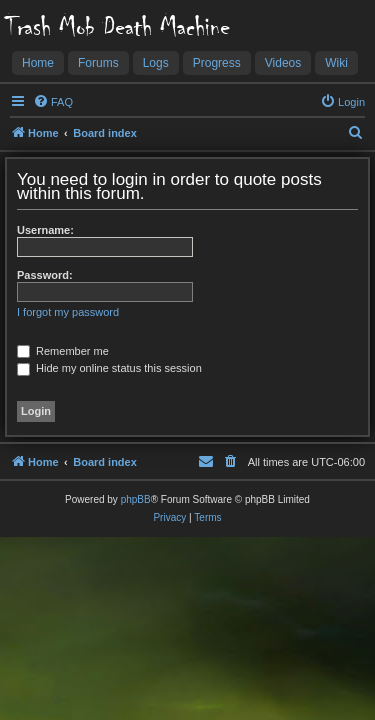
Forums (98, 63)
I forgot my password (68, 312)
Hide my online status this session (109, 368)
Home (38, 63)
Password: (45, 275)
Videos (283, 63)
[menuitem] (53, 102)
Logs (156, 63)
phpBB (136, 499)
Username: (45, 230)
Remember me (63, 351)
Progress (217, 63)
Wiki (336, 63)
